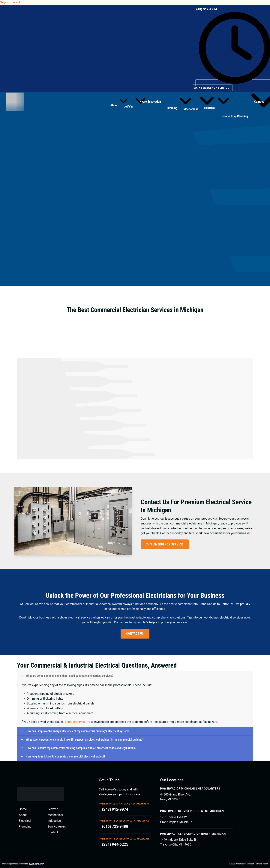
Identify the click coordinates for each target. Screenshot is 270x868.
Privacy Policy (262, 864)
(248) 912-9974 (206, 9)
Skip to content (10, 2)
